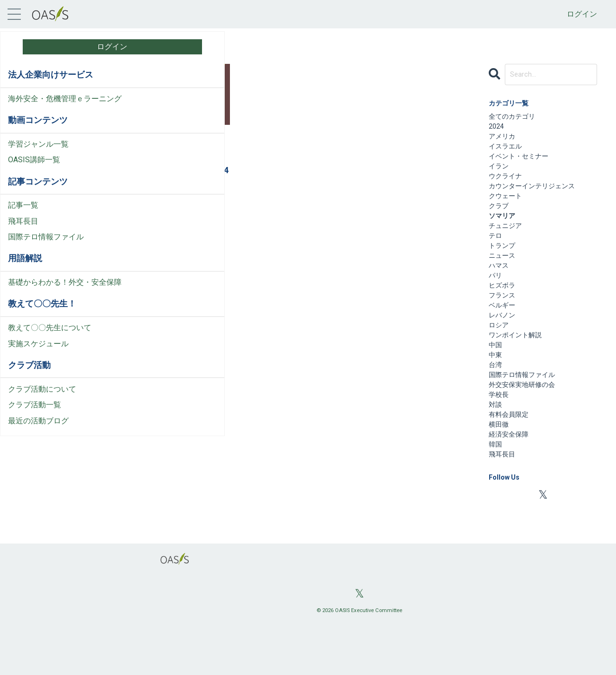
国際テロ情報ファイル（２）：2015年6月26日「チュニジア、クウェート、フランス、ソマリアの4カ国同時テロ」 (175, 160)
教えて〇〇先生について (50, 350)
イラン (500, 175)
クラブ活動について (42, 412)
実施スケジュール (38, 366)
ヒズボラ (504, 311)
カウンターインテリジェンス (538, 198)
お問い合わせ (31, 505)
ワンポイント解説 (519, 368)
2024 (497, 130)
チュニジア (196, 195)
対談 (496, 448)
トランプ (504, 266)
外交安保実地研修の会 (527, 425)
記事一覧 (23, 216)
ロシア (500, 357)
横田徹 (500, 470)
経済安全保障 (511, 482)
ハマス (500, 289)
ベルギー (504, 334)
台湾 (496, 402)
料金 (16, 489)
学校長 (500, 436)
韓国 (496, 493)
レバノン (504, 346)
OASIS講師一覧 (34, 171)
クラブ (500, 221)
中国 (496, 380)
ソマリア (166, 195)
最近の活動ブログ (38, 443)
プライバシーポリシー (46, 568)
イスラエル (508, 153)
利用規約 (23, 552)
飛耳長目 (23, 232)
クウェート (136, 195)
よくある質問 (31, 521)
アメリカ (504, 141)
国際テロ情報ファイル (46, 248)
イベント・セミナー (523, 164)
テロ (129, 208)
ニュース (504, 277)
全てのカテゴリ (515, 118)
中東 (496, 391)
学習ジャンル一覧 (38, 155)
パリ (496, 300)
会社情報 (23, 537)
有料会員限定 (511, 459)
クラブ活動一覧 (35, 427)
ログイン (582, 14)
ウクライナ (508, 187)
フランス (152, 208)
